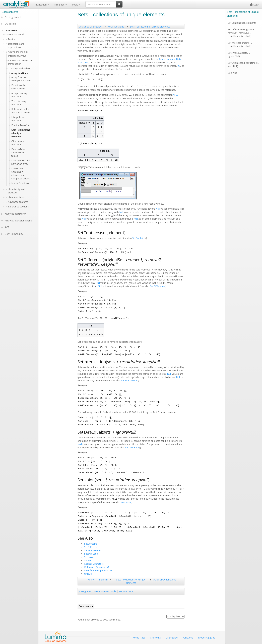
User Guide (11, 30)
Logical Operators (94, 564)
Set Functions (126, 591)
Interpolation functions (18, 119)
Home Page (139, 638)
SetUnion (126, 502)
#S (179, 66)
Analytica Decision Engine (19, 221)
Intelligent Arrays (17, 56)
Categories (85, 591)
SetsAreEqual (132, 447)
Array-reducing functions (19, 95)
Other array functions (165, 580)
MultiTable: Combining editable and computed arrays (21, 174)
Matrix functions (20, 183)
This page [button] (60, 5)
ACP (7, 227)
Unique (88, 574)
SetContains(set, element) (242, 23)
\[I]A (176, 95)
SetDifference (157, 286)
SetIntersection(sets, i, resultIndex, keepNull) (240, 44)
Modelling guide (207, 638)
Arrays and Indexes (21, 68)
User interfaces (16, 197)
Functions (188, 638)
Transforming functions (19, 103)
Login (255, 5)
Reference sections (18, 207)
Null (158, 209)
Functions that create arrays (19, 87)
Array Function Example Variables (21, 79)
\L (168, 62)
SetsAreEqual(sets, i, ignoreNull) (239, 54)
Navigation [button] (42, 5)
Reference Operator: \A (97, 567)
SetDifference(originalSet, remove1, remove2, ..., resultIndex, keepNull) (242, 33)
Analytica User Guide (90, 27)
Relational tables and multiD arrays (21, 111)
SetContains (139, 238)
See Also (233, 73)
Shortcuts (156, 638)
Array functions (116, 27)
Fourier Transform (98, 580)
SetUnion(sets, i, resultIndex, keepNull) (243, 64)
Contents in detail (14, 34)
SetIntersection (129, 380)
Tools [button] (76, 5)
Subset (88, 560)
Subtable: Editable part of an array (21, 162)
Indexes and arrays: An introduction (20, 62)
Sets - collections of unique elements (150, 27)
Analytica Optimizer (15, 214)
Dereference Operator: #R (98, 570)
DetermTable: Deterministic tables (19, 152)
